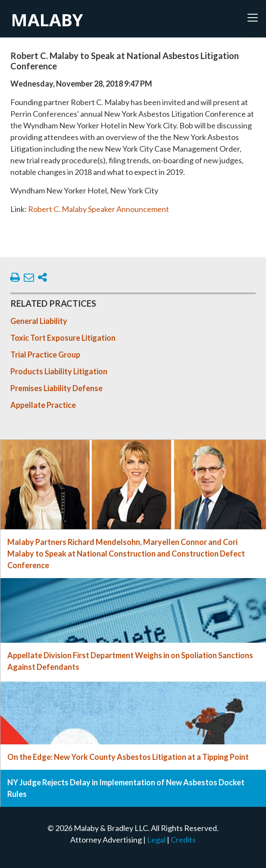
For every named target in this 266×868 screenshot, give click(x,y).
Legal (156, 840)
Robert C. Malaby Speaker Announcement (99, 209)
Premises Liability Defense (56, 388)
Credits (183, 840)
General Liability (39, 321)
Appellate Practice (43, 405)
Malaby (47, 20)
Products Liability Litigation (59, 371)
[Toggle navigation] (253, 18)
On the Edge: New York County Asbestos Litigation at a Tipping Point (128, 757)
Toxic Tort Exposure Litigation (63, 338)
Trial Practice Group (45, 355)
